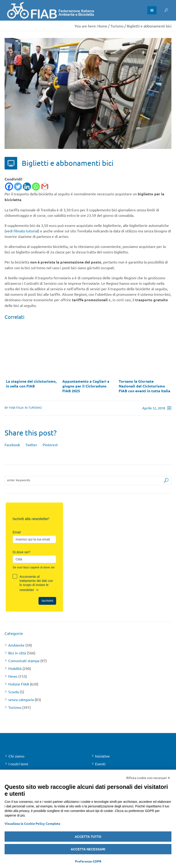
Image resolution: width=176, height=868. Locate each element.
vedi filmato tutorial (22, 231)
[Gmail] (45, 187)
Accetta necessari (88, 849)
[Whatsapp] (36, 187)
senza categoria (21, 699)
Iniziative (102, 756)
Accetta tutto (88, 837)
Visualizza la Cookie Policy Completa (32, 823)
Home (102, 26)
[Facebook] (9, 187)
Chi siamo (16, 756)
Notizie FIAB (19, 684)
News (13, 676)
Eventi (100, 764)
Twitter (31, 445)
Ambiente (16, 645)
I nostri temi (18, 764)
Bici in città (17, 653)
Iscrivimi (47, 601)
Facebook (12, 445)
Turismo (117, 26)
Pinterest (50, 445)
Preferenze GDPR (88, 861)
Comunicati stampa (24, 661)
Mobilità (15, 668)
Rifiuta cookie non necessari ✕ (148, 778)
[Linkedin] (27, 187)
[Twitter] (18, 187)
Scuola (14, 692)
